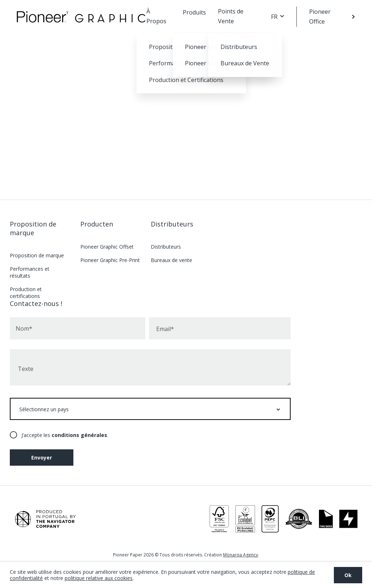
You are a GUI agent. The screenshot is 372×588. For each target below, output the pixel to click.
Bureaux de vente (171, 260)
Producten (97, 224)
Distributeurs (172, 224)
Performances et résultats (30, 272)
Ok (348, 575)
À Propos (156, 16)
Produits (194, 12)
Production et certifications (26, 293)
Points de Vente (231, 16)
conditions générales (79, 435)
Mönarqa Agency (240, 555)
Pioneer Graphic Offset (107, 247)
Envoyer (42, 458)
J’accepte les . (65, 435)
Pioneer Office (320, 17)
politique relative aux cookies (99, 578)
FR (274, 17)
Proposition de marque (33, 228)
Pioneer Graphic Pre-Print (110, 260)
